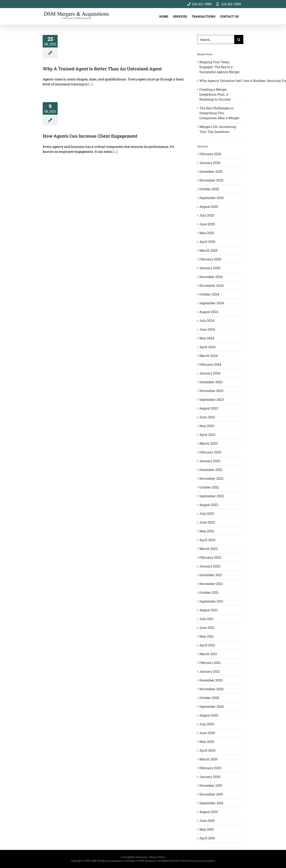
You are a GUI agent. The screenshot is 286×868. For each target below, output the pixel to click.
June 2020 (207, 733)
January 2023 (210, 461)
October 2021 (209, 592)
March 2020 (208, 759)
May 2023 (207, 426)
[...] (90, 84)
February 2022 (210, 557)
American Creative (204, 861)
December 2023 (211, 382)
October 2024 (209, 294)
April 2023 (207, 435)
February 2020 (210, 768)
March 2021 (208, 654)
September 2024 (212, 303)
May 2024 (207, 338)
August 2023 (209, 408)
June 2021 (207, 628)
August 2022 (209, 505)
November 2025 (211, 180)
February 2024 (210, 364)
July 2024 (207, 321)
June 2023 (207, 417)
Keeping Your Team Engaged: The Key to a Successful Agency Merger (220, 67)
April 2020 (207, 750)
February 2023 (210, 452)
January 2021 (210, 671)
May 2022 (207, 531)
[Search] (239, 39)
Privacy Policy (157, 857)
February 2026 (210, 154)
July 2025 (207, 215)
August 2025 (209, 206)
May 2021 (206, 636)
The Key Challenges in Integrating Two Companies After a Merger (219, 113)
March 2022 (208, 549)
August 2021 (208, 610)
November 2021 (211, 584)
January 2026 (210, 163)
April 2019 (207, 838)
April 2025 (207, 242)
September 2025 (212, 198)
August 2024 (209, 312)
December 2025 (211, 171)
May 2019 (206, 829)
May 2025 (207, 233)
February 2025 (210, 259)
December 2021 (211, 575)
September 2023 (212, 399)
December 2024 (211, 277)
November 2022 (211, 478)
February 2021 (210, 663)
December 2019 (211, 785)
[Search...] (216, 39)
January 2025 (210, 268)
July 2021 (206, 619)
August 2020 (209, 715)
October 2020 (209, 698)
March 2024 (208, 356)
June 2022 (207, 522)
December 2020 (211, 680)
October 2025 (209, 189)
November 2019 (211, 794)
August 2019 (208, 812)
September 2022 (212, 496)
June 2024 (207, 329)
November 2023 (211, 391)
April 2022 (207, 540)
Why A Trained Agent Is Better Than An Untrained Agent (102, 69)
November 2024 (211, 285)
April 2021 (207, 645)
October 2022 (209, 487)
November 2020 (211, 689)
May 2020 (207, 742)
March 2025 (208, 250)
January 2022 (210, 566)
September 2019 (211, 803)
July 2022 (207, 513)
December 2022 (211, 470)
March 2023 (208, 443)
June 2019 (207, 820)
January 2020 (210, 777)
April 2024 (207, 347)
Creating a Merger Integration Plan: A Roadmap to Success (215, 94)
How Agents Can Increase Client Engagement (90, 136)
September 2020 (212, 706)
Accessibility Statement (134, 857)
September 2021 (211, 601)
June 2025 (207, 224)
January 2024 (210, 373)
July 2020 (207, 724)
